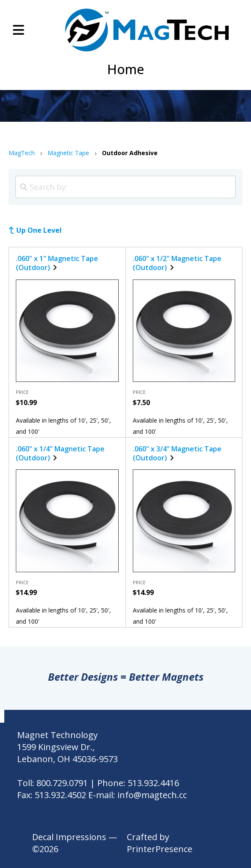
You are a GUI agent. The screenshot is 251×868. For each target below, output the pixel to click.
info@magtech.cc (152, 795)
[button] (18, 30)
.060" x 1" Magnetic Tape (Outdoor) (57, 263)
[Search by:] (125, 187)
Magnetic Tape (68, 153)
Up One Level (39, 230)
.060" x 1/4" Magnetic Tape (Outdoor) (60, 453)
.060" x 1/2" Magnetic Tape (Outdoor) (177, 263)
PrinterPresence (160, 849)
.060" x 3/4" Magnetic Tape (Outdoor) (177, 453)
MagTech (22, 153)
